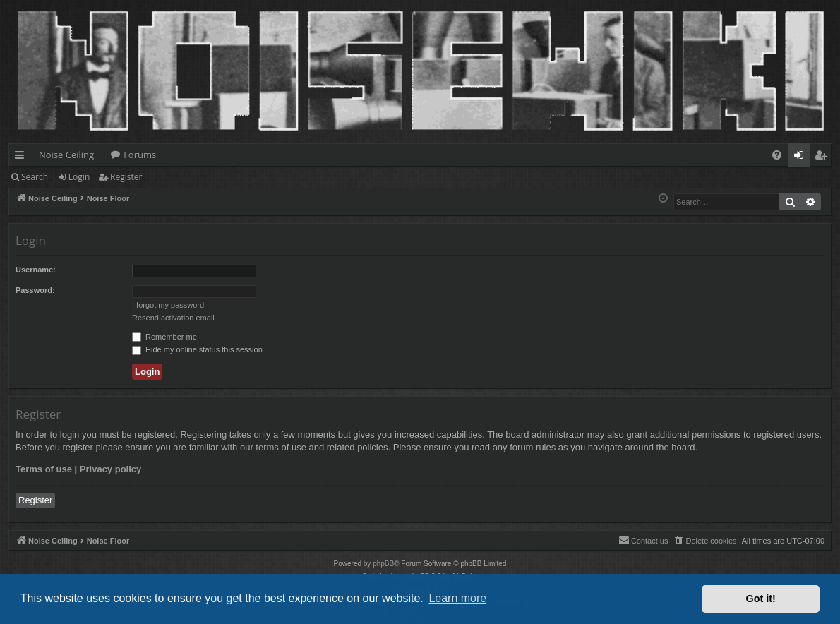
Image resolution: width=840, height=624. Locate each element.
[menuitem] (777, 155)
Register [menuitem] (824, 157)
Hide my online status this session (197, 349)
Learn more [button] (457, 598)
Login (79, 177)
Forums (140, 155)
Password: (35, 290)
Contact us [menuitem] (643, 540)
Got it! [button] (761, 599)
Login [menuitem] (802, 157)
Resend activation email (173, 318)
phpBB (383, 564)
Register (126, 177)
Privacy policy (110, 469)
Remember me (164, 337)
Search (35, 177)
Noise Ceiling (66, 155)
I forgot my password (168, 305)
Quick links (22, 157)
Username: (36, 270)
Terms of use (44, 469)
